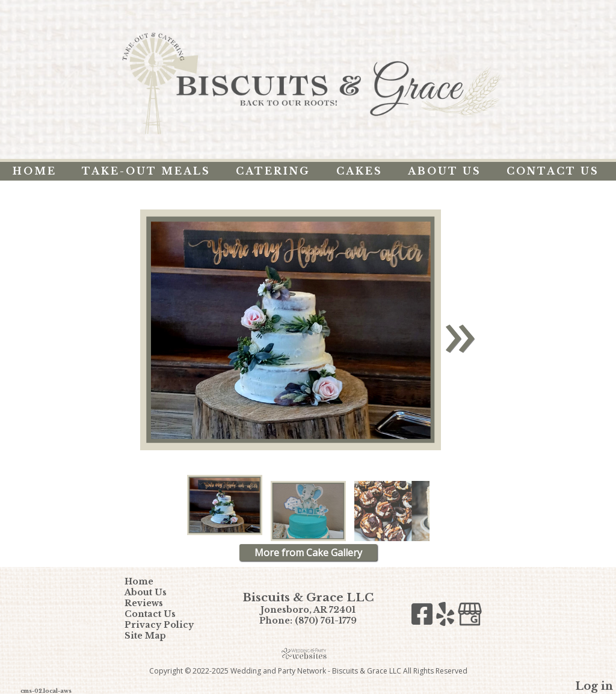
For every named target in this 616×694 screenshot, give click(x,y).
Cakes (359, 171)
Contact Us (553, 171)
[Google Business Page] (470, 617)
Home (35, 171)
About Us (445, 171)
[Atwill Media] (308, 653)
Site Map (154, 636)
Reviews (153, 603)
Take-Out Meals (146, 171)
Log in (594, 686)
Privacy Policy (168, 625)
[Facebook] (424, 617)
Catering (273, 171)
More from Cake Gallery (308, 553)
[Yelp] (447, 617)
